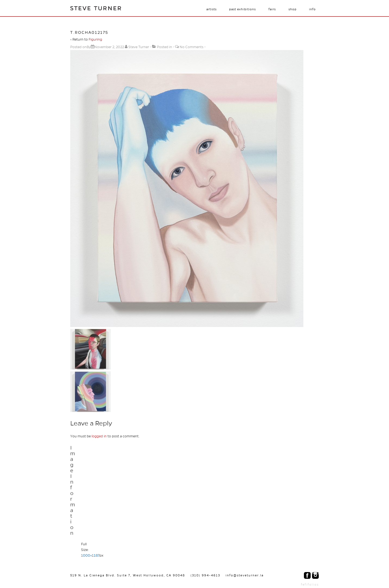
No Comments (192, 47)
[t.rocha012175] (109, 47)
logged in (99, 436)
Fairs (272, 9)
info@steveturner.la (245, 575)
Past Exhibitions (242, 9)
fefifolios (310, 584)
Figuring (95, 39)
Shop (293, 9)
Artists (212, 9)
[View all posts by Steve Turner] (137, 47)
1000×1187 (90, 556)
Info (312, 9)
